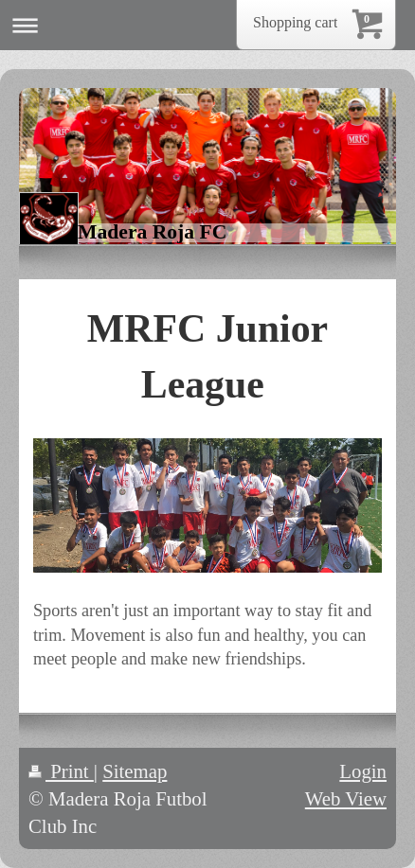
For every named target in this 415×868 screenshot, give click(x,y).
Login (363, 771)
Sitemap (135, 771)
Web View (346, 798)
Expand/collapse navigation (207, 25)
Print (61, 771)
